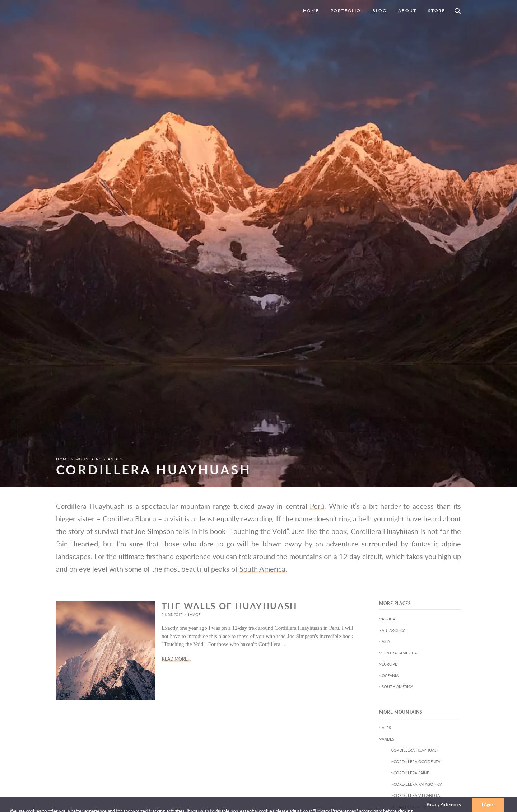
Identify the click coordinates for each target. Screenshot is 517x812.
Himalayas (391, 497)
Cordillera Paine (410, 441)
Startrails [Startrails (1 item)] (392, 649)
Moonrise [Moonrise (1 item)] (430, 607)
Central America (398, 321)
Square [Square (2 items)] (446, 638)
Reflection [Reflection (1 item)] (393, 638)
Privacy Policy (331, 728)
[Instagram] (443, 757)
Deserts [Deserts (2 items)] (425, 576)
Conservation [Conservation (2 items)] (396, 576)
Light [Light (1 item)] (446, 597)
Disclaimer (327, 738)
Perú (317, 174)
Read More (175, 327)
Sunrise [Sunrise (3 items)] (418, 649)
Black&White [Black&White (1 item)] (395, 565)
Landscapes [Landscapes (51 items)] (393, 597)
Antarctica (392, 298)
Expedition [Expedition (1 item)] (392, 586)
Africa (387, 287)
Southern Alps (396, 509)
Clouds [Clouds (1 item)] (423, 565)
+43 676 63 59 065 (437, 724)
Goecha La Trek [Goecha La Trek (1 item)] (427, 586)
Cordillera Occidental (417, 430)
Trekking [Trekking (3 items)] (390, 659)
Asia (385, 309)
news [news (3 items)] (428, 617)
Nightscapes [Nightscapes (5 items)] (394, 628)
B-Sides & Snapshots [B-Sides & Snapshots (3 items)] (402, 555)
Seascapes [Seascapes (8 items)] (421, 638)
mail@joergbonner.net (435, 717)
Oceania (389, 344)
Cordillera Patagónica (417, 452)
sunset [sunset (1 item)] (440, 649)
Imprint (323, 719)
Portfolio (346, 11)
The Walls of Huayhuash (229, 274)
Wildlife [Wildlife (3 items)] (441, 659)
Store (437, 11)
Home (311, 11)
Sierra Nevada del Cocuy (417, 475)
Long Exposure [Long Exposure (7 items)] (397, 607)
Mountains (89, 127)
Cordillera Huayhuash (415, 418)
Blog (379, 11)
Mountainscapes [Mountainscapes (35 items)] (399, 617)
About (407, 11)
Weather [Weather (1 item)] (416, 659)
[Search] (458, 11)
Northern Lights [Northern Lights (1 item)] (432, 628)
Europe (388, 332)
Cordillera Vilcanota (415, 463)
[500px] (455, 757)
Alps (385, 396)
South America (262, 237)
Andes (115, 127)
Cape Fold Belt (396, 486)
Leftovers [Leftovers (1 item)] (423, 597)
